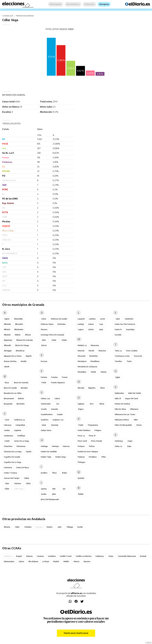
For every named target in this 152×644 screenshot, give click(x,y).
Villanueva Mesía (122, 420)
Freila (44, 383)
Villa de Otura (120, 409)
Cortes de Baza (22, 468)
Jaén (60, 527)
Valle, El (118, 398)
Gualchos (45, 420)
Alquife (29, 356)
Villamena (134, 409)
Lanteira (92, 319)
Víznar (139, 425)
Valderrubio (119, 393)
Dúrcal (44, 345)
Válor (136, 420)
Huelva (49, 527)
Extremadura (9, 561)
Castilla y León (66, 556)
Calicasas (8, 425)
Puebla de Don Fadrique (88, 452)
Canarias (40, 556)
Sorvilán (118, 335)
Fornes (65, 377)
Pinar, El (92, 436)
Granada (54, 409)
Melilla (66, 561)
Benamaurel (9, 398)
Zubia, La (118, 446)
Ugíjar (118, 377)
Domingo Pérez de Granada (52, 335)
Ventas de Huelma (122, 404)
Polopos (81, 446)
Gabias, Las (45, 398)
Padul (81, 425)
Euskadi (143, 556)
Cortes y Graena (10, 473)
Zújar (129, 446)
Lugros (81, 329)
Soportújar (130, 329)
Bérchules (21, 404)
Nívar (103, 388)
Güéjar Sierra (46, 430)
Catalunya (100, 556)
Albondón (19, 324)
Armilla (24, 361)
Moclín (91, 351)
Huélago (44, 446)
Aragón (19, 556)
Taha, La (118, 351)
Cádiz (17, 527)
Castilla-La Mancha (84, 556)
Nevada (81, 388)
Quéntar (81, 478)
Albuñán (7, 335)
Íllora (55, 473)
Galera (57, 398)
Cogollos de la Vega (12, 462)
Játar (54, 494)
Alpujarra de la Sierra (13, 356)
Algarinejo (8, 340)
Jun (64, 489)
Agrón (7, 319)
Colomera (8, 468)
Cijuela (29, 452)
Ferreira (44, 377)
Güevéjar (55, 425)
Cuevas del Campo (12, 478)
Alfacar (28, 335)
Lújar (101, 329)
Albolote (7, 324)
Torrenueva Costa (122, 356)
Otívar (102, 404)
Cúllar (7, 489)
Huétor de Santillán (49, 452)
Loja (101, 324)
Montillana (95, 361)
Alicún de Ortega (22, 345)
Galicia (21, 561)
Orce (92, 404)
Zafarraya (119, 441)
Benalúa (24, 388)
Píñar (104, 457)
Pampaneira (93, 425)
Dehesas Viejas (47, 324)
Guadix (60, 414)
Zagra (130, 441)
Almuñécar (20, 351)
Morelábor (82, 372)
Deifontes (62, 324)
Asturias (29, 556)
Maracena (95, 345)
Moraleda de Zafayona (87, 367)
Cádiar (27, 478)
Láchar (91, 329)
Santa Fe (118, 329)
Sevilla (80, 527)
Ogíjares (81, 404)
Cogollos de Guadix (12, 457)
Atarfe (7, 367)
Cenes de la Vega (21, 441)
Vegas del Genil (131, 398)
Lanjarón (81, 319)
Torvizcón (138, 356)
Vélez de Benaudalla (123, 425)
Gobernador (46, 404)
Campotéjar (20, 425)
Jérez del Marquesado (50, 499)
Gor (58, 404)
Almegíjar (8, 351)
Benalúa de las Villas (13, 393)
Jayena (44, 489)
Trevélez (118, 361)
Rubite (81, 494)
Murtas (104, 372)
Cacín (7, 420)
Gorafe (44, 409)
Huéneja (55, 446)
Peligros (98, 430)
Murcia (77, 561)
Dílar (44, 340)
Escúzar (44, 361)
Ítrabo (65, 473)
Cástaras (18, 483)
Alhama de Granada (25, 340)
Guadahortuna (47, 414)
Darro (44, 319)
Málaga (70, 527)
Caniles (7, 430)
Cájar (7, 483)
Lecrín (103, 319)
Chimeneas (21, 446)
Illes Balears (33, 561)
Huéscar (66, 446)
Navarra (87, 561)
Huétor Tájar (46, 457)
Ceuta (111, 556)
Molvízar (102, 351)
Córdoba (28, 527)
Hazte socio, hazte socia (76, 633)
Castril (7, 441)
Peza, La (81, 436)
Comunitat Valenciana (127, 556)
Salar (118, 319)
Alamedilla (18, 319)
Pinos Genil (82, 441)
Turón (129, 361)
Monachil (82, 356)
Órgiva (81, 409)
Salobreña (129, 319)
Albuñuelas (19, 329)
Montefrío (94, 356)
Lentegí (81, 324)
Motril (93, 372)
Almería (7, 527)
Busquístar (8, 404)
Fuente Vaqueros (58, 383)
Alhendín (7, 345)
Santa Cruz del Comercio (125, 324)
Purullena (93, 457)
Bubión (21, 398)
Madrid (56, 561)
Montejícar (82, 361)
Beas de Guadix (10, 388)
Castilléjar (21, 436)
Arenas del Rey (10, 361)
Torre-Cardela (132, 351)
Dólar (54, 340)
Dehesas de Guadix (59, 319)
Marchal (81, 351)
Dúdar (64, 340)
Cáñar (28, 483)
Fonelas (54, 377)
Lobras (91, 324)
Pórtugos (82, 462)
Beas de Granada (21, 383)
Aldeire (18, 335)
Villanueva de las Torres (125, 414)
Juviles (44, 494)
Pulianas (81, 457)
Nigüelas (92, 388)
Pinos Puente (97, 441)
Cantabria (52, 556)
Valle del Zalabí (134, 393)
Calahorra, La (19, 420)
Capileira (18, 430)
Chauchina (8, 446)
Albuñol (7, 329)
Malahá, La (82, 345)
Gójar (44, 425)
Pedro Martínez (84, 430)
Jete (54, 489)
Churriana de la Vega (13, 452)
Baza (7, 383)
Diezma (44, 329)
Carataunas (8, 436)
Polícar (92, 446)
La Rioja (46, 561)
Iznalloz (44, 473)
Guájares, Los (58, 420)
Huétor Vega (60, 457)
